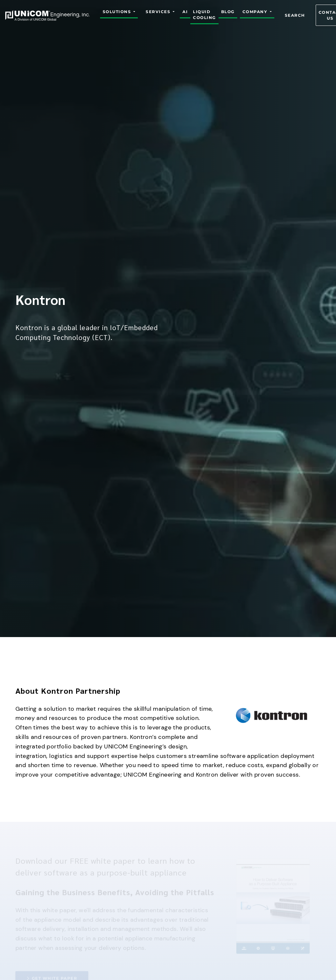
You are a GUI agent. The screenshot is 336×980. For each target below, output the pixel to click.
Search (295, 15)
